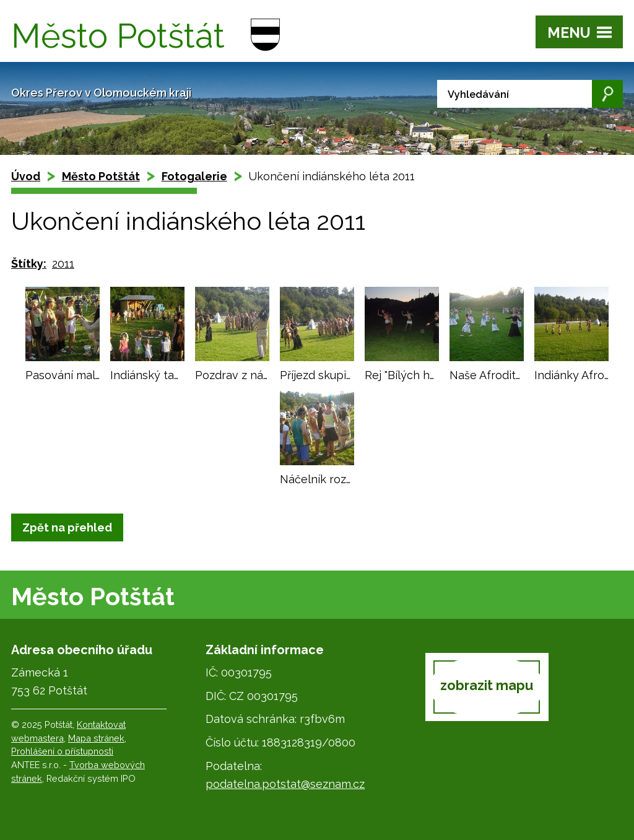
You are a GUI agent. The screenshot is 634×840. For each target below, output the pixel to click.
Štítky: (29, 264)
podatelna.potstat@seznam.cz (285, 784)
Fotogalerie (194, 176)
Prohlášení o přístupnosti (62, 751)
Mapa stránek (96, 738)
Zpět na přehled (67, 527)
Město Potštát (101, 176)
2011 (63, 264)
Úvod (26, 176)
